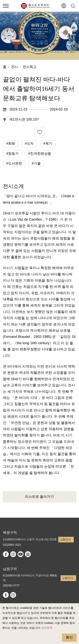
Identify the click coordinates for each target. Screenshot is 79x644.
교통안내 (65, 539)
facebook (6, 554)
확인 (69, 637)
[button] (64, 6)
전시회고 (30, 67)
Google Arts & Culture (28, 554)
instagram (13, 554)
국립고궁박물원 (35, 6)
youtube (21, 554)
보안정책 (47, 628)
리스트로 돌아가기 (39, 497)
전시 (15, 67)
